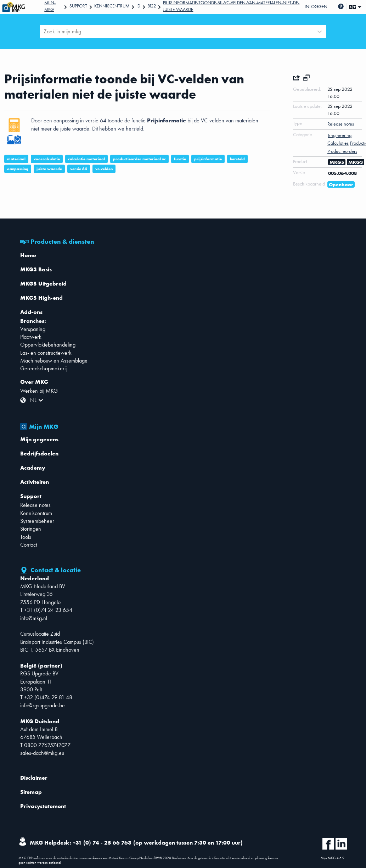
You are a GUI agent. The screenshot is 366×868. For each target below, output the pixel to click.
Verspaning (33, 329)
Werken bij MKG (39, 391)
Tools (26, 537)
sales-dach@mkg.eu (42, 753)
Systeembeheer (37, 521)
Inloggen (316, 7)
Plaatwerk (31, 337)
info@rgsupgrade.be (43, 705)
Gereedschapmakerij (43, 368)
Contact (29, 545)
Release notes (35, 505)
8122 (152, 6)
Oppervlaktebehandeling (48, 345)
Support (78, 6)
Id (138, 6)
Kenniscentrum (112, 6)
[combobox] (44, 32)
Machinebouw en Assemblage (54, 361)
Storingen (31, 529)
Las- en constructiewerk (46, 353)
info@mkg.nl (34, 618)
